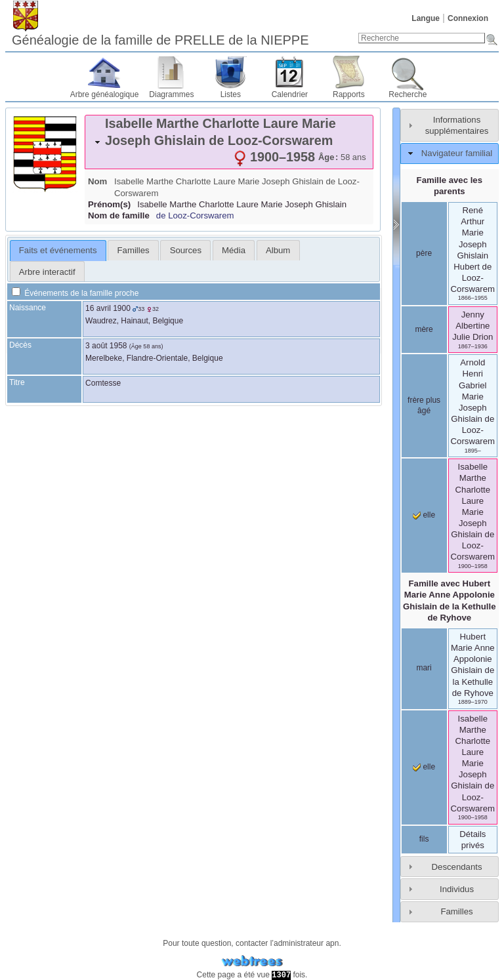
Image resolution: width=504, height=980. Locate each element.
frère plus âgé (424, 405)
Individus (457, 889)
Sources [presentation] (186, 250)
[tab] (229, 142)
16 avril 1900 (108, 308)
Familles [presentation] (134, 250)
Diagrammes (171, 94)
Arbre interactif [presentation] (47, 272)
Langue (426, 18)
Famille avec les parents (450, 186)
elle (424, 515)
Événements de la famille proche (75, 293)
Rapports (349, 94)
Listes (231, 94)
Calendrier (290, 94)
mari (424, 668)
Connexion (468, 18)
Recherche (408, 94)
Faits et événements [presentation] (58, 250)
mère (424, 329)
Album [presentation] (278, 250)
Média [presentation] (234, 250)
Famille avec (449, 600)
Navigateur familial (457, 153)
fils (424, 839)
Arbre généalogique (105, 94)
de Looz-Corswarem (195, 215)
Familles (456, 911)
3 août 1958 (106, 346)
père (424, 253)
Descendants (457, 867)
